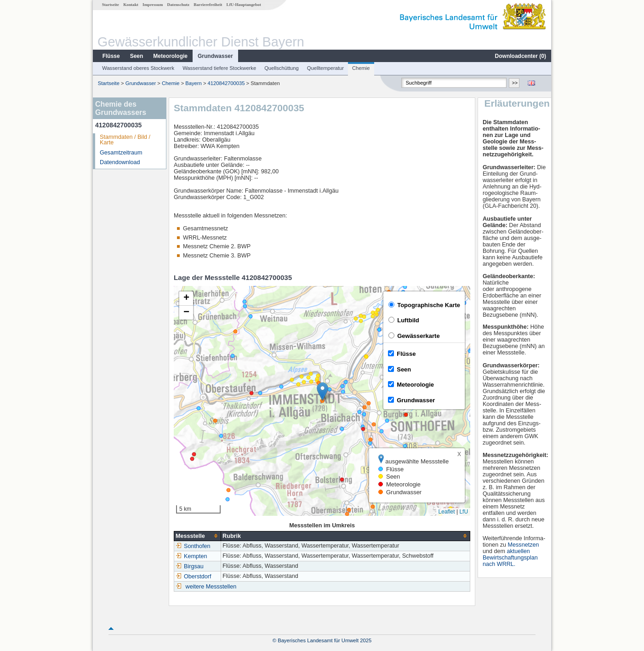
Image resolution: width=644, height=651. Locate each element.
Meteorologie (170, 56)
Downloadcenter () (521, 56)
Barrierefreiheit (208, 5)
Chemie (361, 68)
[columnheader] (198, 536)
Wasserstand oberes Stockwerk (138, 68)
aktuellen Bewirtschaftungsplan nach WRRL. (510, 558)
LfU (464, 512)
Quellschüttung (282, 68)
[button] (322, 391)
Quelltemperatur (325, 68)
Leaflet (447, 512)
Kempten (191, 556)
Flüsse (111, 56)
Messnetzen (524, 545)
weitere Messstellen (211, 587)
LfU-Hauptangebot (244, 5)
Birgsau (190, 566)
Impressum (153, 5)
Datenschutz (179, 5)
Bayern (193, 83)
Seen (137, 56)
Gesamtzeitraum (121, 153)
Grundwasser (215, 56)
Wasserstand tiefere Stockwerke (219, 68)
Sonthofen (193, 546)
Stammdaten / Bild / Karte (125, 140)
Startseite (111, 5)
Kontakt (131, 5)
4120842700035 (226, 83)
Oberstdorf (194, 577)
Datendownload (120, 162)
